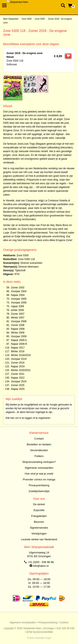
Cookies (64, 623)
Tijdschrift (20, 270)
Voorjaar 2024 (19, 381)
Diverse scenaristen (31, 263)
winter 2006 (17, 310)
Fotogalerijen (39, 516)
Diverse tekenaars (29, 267)
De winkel (39, 504)
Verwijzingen (39, 534)
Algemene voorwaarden (39, 468)
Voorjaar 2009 (19, 336)
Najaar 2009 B (19, 344)
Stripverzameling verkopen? (39, 462)
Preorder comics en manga (39, 479)
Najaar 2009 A (19, 340)
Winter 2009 (18, 333)
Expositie (39, 510)
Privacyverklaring (39, 485)
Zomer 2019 (18, 363)
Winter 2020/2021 (21, 370)
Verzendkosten (39, 450)
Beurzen (39, 522)
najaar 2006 (18, 306)
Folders (39, 456)
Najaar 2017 (18, 348)
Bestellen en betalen (39, 444)
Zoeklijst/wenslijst (39, 491)
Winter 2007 (18, 318)
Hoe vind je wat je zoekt (39, 474)
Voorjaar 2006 (19, 303)
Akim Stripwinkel (11, 19)
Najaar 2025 (18, 389)
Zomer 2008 (18, 325)
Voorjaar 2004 (19, 291)
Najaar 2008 (18, 329)
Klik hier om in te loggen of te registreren (28, 418)
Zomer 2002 (18, 288)
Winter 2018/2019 (21, 355)
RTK (17, 274)
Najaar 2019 (18, 366)
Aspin (48, 638)
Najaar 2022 (18, 378)
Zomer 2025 (18, 385)
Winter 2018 (18, 351)
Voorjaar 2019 (19, 359)
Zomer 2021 (18, 374)
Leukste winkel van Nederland (39, 539)
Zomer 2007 (18, 314)
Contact (39, 439)
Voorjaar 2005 (19, 299)
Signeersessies (39, 528)
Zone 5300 (27, 19)
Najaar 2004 (18, 295)
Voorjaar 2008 (19, 321)
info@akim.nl (41, 566)
